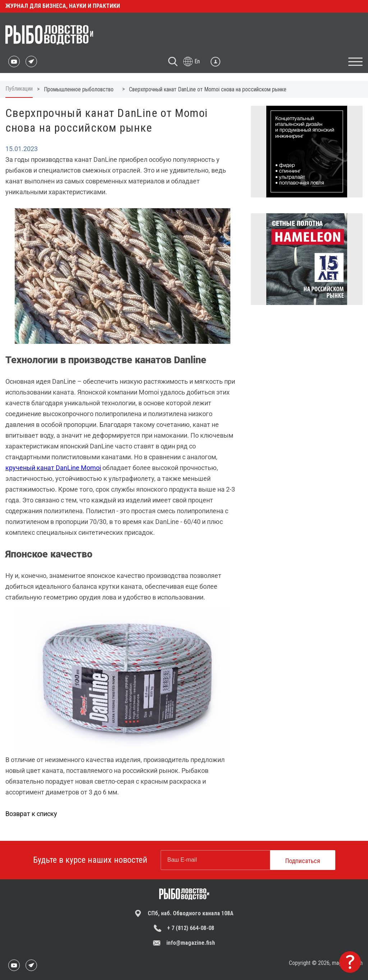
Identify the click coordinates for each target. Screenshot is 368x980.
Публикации (19, 89)
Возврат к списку (31, 814)
